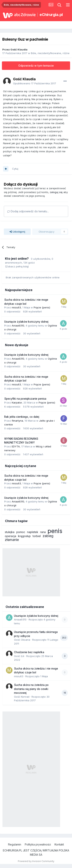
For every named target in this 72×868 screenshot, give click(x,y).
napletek (33, 532)
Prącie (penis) (42, 307)
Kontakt (59, 844)
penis (55, 531)
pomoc (21, 532)
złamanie (12, 540)
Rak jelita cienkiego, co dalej (22, 417)
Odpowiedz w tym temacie (36, 66)
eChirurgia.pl (51, 15)
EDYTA (16, 446)
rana (43, 532)
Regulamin (15, 844)
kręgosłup (24, 536)
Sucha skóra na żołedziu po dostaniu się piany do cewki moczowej (31, 689)
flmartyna (17, 421)
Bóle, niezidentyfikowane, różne (50, 53)
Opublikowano (35, 83)
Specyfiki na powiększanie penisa (25, 399)
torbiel (37, 536)
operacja (10, 536)
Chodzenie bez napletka (29, 652)
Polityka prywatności (38, 844)
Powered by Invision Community (36, 861)
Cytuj (15, 169)
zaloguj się (56, 192)
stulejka (10, 532)
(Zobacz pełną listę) (17, 266)
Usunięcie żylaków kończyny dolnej (26, 322)
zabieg (48, 536)
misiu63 (16, 307)
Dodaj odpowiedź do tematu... (28, 211)
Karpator (17, 403)
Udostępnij (17, 232)
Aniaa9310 (18, 326)
